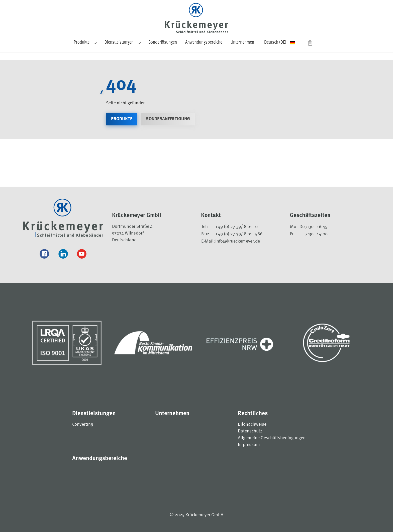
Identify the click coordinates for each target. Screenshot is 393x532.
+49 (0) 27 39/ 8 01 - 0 (236, 227)
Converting (83, 424)
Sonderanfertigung (168, 119)
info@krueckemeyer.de (238, 241)
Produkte (122, 119)
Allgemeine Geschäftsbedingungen (272, 438)
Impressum (249, 445)
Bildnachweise (252, 424)
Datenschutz (250, 431)
